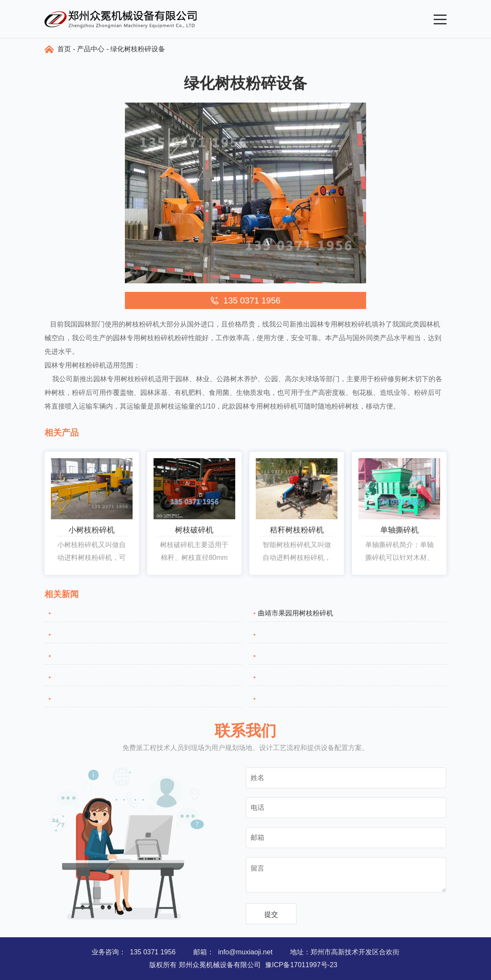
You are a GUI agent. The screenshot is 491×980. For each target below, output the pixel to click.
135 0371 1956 (153, 952)
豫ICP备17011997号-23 (301, 965)
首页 (64, 49)
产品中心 (91, 49)
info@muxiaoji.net (245, 952)
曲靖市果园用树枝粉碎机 (296, 613)
